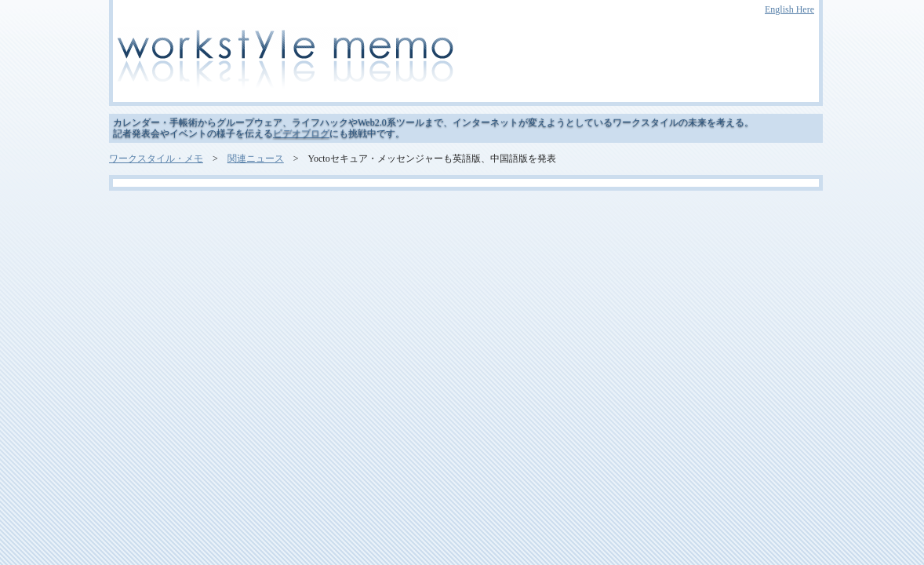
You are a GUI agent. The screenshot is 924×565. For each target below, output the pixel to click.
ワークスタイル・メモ (156, 159)
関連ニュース (256, 159)
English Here (789, 9)
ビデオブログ (301, 133)
